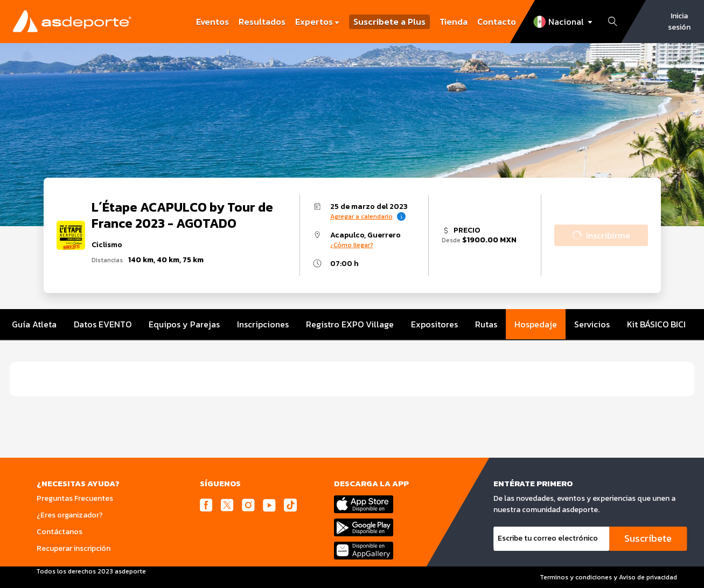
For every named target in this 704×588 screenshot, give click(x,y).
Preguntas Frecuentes (75, 498)
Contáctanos (60, 532)
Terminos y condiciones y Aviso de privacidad (608, 577)
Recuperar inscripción (74, 548)
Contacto (497, 22)
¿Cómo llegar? (352, 245)
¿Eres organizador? (70, 515)
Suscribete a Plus (389, 22)
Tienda (454, 22)
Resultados (262, 22)
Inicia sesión (679, 22)
